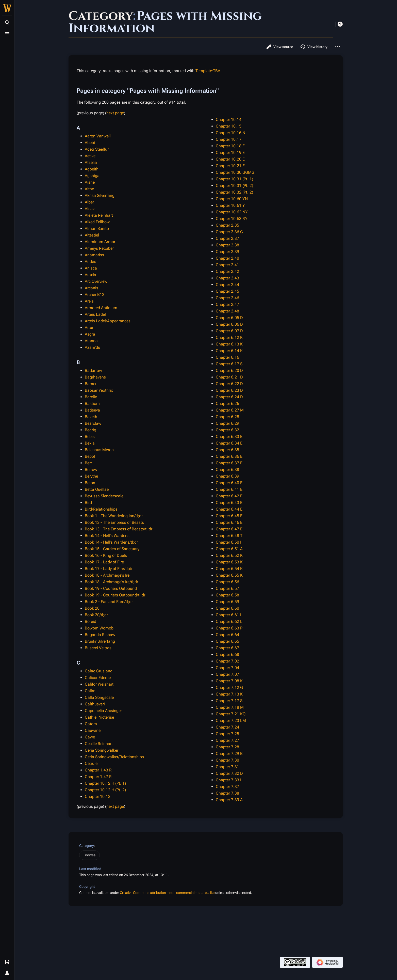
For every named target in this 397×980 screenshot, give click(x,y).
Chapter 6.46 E (229, 522)
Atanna (91, 341)
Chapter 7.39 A (229, 800)
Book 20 (92, 608)
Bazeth (91, 417)
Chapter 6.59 (227, 602)
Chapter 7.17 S (229, 701)
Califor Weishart (99, 684)
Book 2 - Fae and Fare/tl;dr (109, 602)
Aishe (90, 182)
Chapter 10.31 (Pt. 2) (234, 186)
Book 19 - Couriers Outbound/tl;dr (115, 595)
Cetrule (91, 763)
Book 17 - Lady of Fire (104, 562)
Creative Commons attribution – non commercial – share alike (167, 893)
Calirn (90, 691)
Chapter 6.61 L (229, 615)
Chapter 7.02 (227, 661)
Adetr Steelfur (97, 149)
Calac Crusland (99, 671)
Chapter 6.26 (227, 404)
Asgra (90, 334)
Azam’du (93, 347)
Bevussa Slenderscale (104, 496)
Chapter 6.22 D (229, 384)
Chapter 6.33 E (229, 437)
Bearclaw (93, 423)
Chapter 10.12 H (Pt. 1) (105, 783)
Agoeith (92, 169)
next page (115, 113)
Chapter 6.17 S (229, 364)
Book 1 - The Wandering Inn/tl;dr (114, 516)
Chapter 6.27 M (230, 410)
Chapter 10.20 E (230, 159)
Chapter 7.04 (227, 668)
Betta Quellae (97, 489)
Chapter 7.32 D (229, 773)
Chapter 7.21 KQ (231, 714)
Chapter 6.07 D (229, 331)
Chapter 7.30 (227, 760)
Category (87, 846)
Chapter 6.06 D (229, 324)
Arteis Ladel (95, 314)
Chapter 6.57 (227, 588)
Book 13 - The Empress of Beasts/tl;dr (119, 529)
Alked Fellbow (97, 222)
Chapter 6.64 (227, 635)
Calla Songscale (99, 697)
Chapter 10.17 (229, 139)
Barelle (91, 397)
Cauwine (93, 730)
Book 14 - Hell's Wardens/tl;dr (111, 542)
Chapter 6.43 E (229, 503)
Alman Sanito (97, 228)
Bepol (90, 456)
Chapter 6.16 (227, 357)
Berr (88, 463)
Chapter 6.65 (227, 641)
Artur (89, 328)
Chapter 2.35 (227, 225)
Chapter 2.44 (227, 285)
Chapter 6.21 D (229, 377)
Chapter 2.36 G (229, 232)
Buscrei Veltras (98, 648)
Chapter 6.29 (227, 423)
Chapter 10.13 (98, 796)
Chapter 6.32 (227, 430)
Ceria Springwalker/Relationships (114, 757)
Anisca (91, 268)
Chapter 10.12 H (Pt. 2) (105, 790)
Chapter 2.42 (227, 271)
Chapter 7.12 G (229, 687)
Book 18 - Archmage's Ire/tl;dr (111, 582)
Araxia (90, 275)
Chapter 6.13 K (229, 344)
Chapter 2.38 (227, 245)
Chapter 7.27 (227, 740)
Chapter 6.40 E (229, 483)
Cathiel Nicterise (99, 717)
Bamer (91, 384)
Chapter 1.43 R (98, 770)
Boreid (90, 621)
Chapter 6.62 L (229, 621)
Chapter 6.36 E (229, 456)
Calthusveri (95, 704)
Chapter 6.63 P (229, 628)
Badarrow (93, 370)
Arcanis (92, 288)
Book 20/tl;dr (96, 615)
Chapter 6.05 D (229, 318)
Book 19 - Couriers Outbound (111, 588)
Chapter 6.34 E (229, 443)
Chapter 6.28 (227, 417)
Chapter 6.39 (227, 476)
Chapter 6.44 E (229, 509)
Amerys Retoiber (99, 248)
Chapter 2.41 (227, 265)
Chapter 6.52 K (229, 555)
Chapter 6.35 (227, 450)
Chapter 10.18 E (230, 146)
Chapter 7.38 (227, 793)
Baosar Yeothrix (99, 390)
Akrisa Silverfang (100, 195)
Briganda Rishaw (100, 635)
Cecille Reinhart (99, 744)
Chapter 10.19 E (230, 153)
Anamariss (94, 255)
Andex (90, 262)
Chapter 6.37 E (229, 463)
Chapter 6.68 (227, 654)
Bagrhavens (95, 377)
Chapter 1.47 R (98, 777)
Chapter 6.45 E (229, 516)
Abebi (90, 143)
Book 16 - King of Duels (106, 555)
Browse (89, 855)
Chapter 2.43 (227, 278)
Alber (89, 202)
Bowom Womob (99, 628)
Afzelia (91, 162)
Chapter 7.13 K (229, 694)
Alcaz (90, 209)
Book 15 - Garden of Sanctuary (112, 549)
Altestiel (92, 235)
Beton (90, 483)
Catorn (91, 724)
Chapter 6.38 (227, 470)
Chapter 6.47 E (229, 529)
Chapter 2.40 (227, 258)
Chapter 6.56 (227, 582)
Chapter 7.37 (227, 787)
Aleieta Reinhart (99, 215)
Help (340, 24)
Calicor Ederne (98, 678)
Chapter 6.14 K (229, 351)
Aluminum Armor (100, 242)
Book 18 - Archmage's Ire (107, 575)
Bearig (90, 430)
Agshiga (92, 176)
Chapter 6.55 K (229, 575)
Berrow (91, 470)
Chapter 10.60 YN (232, 199)
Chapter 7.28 (227, 747)
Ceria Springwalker (102, 750)
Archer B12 (95, 295)
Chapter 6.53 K (229, 562)
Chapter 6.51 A (229, 549)
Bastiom (92, 404)
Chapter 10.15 (229, 126)
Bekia (90, 443)
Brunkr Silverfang (100, 641)
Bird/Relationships (101, 509)
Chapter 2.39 (227, 252)
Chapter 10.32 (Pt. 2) (234, 192)
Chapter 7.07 (227, 674)
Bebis (90, 437)
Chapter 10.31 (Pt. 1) (234, 179)
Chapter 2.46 (227, 298)
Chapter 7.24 (227, 727)
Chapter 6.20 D (229, 370)
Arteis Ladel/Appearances (108, 321)
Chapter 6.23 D (229, 390)
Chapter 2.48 (227, 311)
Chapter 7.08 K (229, 681)
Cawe (90, 737)
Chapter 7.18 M (230, 707)
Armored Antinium (101, 308)
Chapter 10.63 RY (232, 219)
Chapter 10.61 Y (230, 205)
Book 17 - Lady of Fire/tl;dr (109, 569)
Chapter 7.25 (227, 734)
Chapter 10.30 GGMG (235, 172)
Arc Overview (96, 281)
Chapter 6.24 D (229, 397)
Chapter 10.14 (229, 120)
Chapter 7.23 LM (231, 721)
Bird (88, 503)
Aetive (90, 156)
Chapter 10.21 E (230, 166)
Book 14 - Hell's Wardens (107, 536)
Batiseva (92, 410)
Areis (89, 301)
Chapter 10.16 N (230, 133)
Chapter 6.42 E (229, 496)
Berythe (91, 476)
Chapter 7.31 (227, 767)
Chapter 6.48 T (229, 536)
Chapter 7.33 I (228, 780)
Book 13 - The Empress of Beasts (114, 522)
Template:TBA (208, 71)
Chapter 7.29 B (229, 754)
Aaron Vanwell (98, 136)
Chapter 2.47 (227, 304)
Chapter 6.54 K (229, 569)
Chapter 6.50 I (228, 542)
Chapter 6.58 (227, 595)
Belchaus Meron (99, 450)
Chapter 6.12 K (229, 337)
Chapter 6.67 (227, 648)
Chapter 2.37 (227, 238)
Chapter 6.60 (227, 608)
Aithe (89, 189)
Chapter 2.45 (227, 291)
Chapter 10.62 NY (232, 212)
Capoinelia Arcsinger (103, 711)
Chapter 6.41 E (229, 489)
